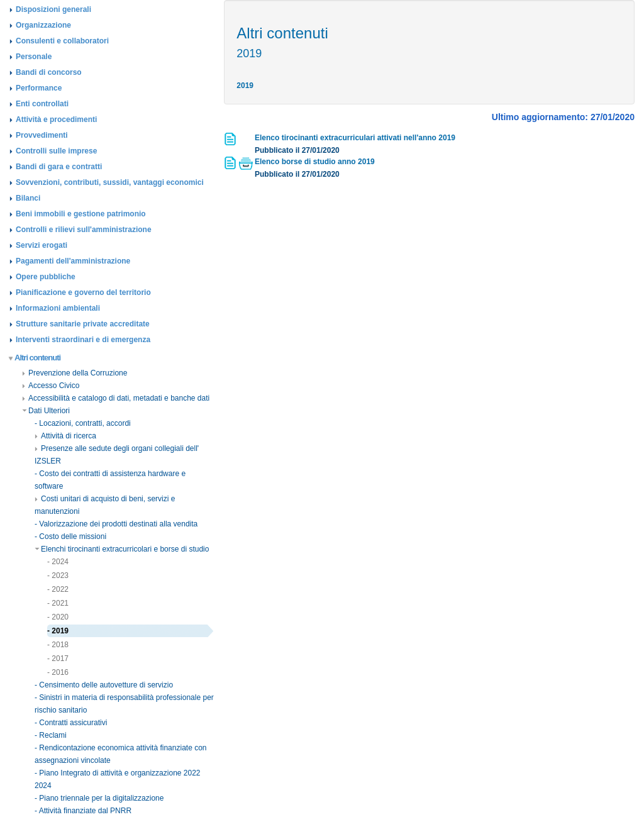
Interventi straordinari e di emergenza (83, 340)
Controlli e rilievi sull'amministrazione (84, 230)
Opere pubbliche (46, 277)
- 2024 (58, 562)
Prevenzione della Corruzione (75, 373)
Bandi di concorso (49, 72)
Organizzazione (43, 25)
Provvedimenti (42, 135)
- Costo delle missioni (70, 536)
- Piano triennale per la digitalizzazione (99, 798)
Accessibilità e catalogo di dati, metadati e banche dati (116, 398)
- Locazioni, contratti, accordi (83, 423)
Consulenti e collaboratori (62, 41)
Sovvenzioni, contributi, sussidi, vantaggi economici (110, 182)
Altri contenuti (35, 358)
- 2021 (58, 603)
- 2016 (58, 672)
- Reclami (51, 735)
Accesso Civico (51, 386)
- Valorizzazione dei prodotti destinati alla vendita (116, 524)
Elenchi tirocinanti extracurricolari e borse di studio (122, 549)
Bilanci (28, 198)
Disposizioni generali (53, 9)
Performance (39, 88)
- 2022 (58, 589)
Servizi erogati (42, 245)
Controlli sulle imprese (56, 151)
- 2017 (58, 659)
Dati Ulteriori (46, 411)
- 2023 (58, 575)
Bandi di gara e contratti (59, 167)
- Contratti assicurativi (71, 723)
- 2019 (58, 631)
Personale (34, 57)
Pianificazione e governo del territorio (83, 292)
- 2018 (58, 645)
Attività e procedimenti (56, 119)
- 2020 (58, 617)
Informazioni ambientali (58, 308)
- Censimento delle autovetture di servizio (104, 685)
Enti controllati (42, 104)
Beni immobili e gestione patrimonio (81, 214)
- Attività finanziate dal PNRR (83, 811)
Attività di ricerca (65, 436)
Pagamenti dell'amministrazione (73, 261)
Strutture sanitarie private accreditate (83, 324)
